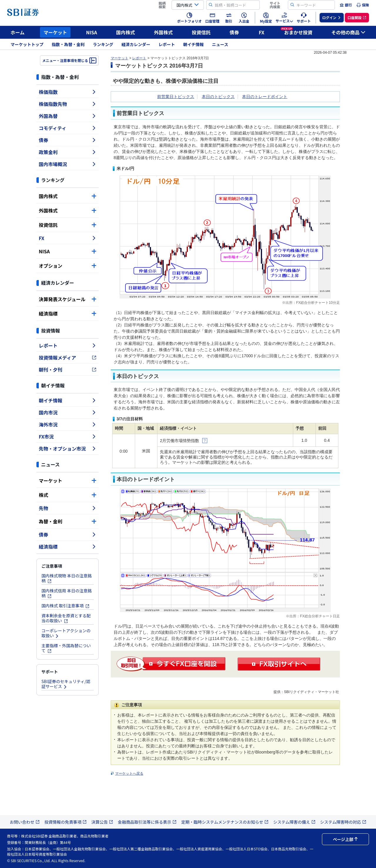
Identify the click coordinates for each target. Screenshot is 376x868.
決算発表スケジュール (68, 299)
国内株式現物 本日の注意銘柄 (67, 578)
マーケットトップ (27, 44)
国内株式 (125, 32)
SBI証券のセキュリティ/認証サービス (66, 684)
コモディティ (68, 128)
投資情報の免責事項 (66, 822)
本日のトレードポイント (265, 97)
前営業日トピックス (176, 97)
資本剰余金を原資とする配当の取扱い (66, 618)
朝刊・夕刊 (68, 370)
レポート (167, 44)
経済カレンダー (136, 44)
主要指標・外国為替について (66, 648)
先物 (68, 508)
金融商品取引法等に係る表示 (147, 822)
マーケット (55, 32)
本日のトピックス (218, 97)
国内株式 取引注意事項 (66, 606)
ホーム (18, 32)
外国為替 (68, 116)
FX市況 (68, 436)
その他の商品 (348, 32)
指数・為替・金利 (68, 44)
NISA (92, 32)
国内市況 (68, 412)
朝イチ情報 (194, 44)
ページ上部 (345, 839)
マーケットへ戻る (129, 773)
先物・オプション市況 (68, 449)
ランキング (103, 44)
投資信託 (201, 32)
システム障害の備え (294, 822)
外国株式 (163, 32)
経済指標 (68, 314)
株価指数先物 (68, 104)
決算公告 (102, 822)
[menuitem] (346, 5)
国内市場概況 (68, 164)
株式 (68, 495)
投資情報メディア (68, 358)
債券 (234, 32)
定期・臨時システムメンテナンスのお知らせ (225, 822)
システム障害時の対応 (343, 822)
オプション (68, 266)
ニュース (220, 44)
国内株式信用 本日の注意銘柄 (67, 593)
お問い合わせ (25, 822)
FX (262, 32)
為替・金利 (68, 521)
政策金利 (68, 152)
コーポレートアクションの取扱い (66, 633)
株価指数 (68, 92)
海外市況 (68, 424)
